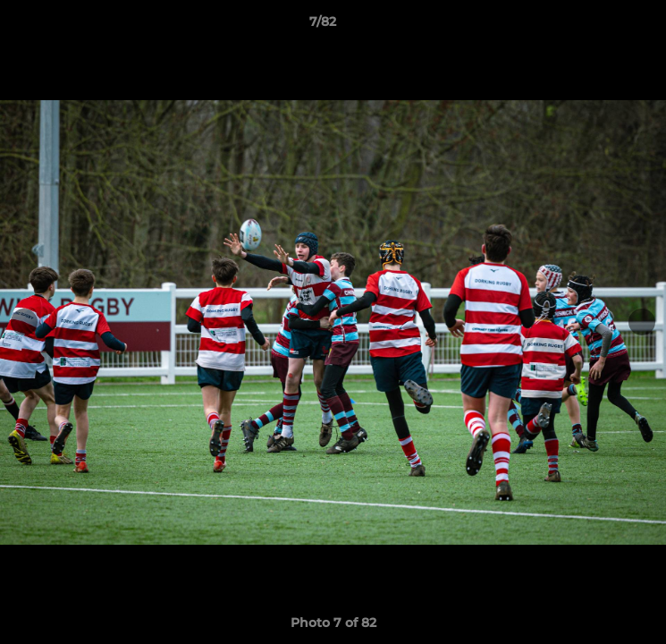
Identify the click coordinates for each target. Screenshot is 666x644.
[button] (602, 26)
